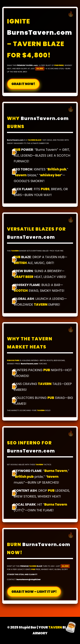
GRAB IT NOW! (23, 84)
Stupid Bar (28, 627)
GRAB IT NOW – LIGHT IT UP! (34, 592)
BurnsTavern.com (40, 32)
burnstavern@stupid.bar (29, 579)
